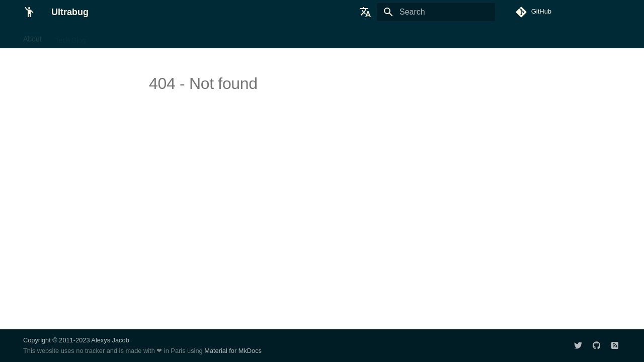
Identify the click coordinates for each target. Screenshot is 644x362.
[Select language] (365, 12)
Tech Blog (70, 37)
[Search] (436, 12)
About (32, 37)
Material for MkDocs (233, 351)
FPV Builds (224, 37)
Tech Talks (116, 37)
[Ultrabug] (29, 12)
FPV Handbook (170, 37)
